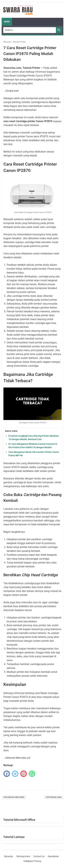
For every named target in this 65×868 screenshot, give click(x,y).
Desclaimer (53, 856)
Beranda (9, 856)
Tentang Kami (23, 856)
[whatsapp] (32, 774)
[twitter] (15, 774)
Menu (7, 22)
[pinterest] (24, 774)
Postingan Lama (54, 797)
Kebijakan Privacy (32, 861)
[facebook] (7, 774)
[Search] (30, 30)
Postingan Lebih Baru (14, 797)
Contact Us (39, 856)
